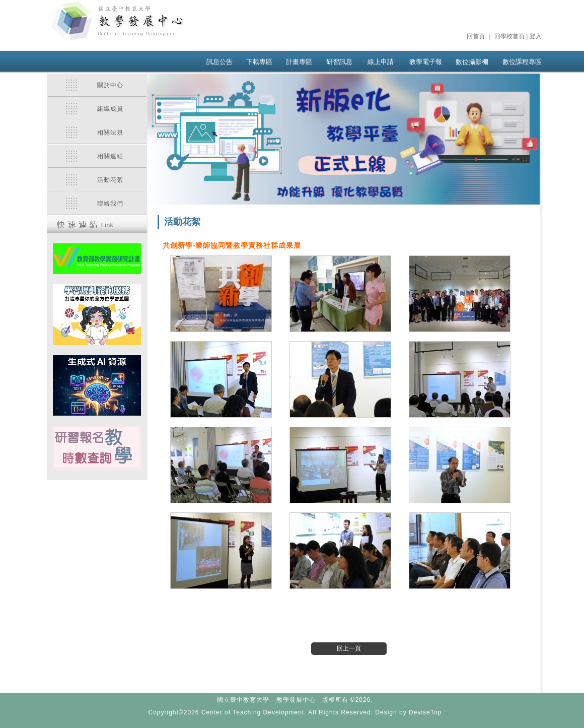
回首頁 (476, 36)
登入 (536, 36)
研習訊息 (339, 62)
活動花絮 (110, 180)
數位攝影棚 (472, 62)
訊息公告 (220, 62)
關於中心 (110, 85)
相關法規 (110, 133)
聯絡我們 (110, 204)
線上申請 (381, 62)
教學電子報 (426, 62)
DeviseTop (425, 712)
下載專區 (259, 62)
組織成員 (110, 109)
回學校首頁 (509, 36)
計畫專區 (299, 62)
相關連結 (110, 156)
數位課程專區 (522, 62)
